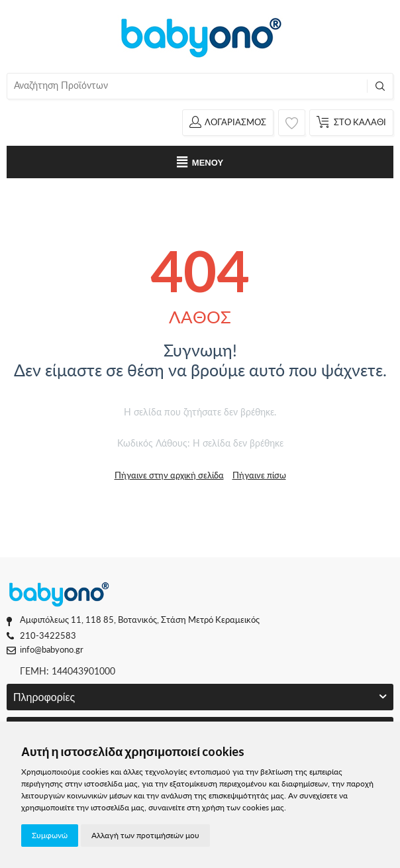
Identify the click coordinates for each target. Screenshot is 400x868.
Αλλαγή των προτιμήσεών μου (145, 835)
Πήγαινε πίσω (259, 475)
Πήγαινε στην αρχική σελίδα (169, 475)
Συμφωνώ (50, 835)
